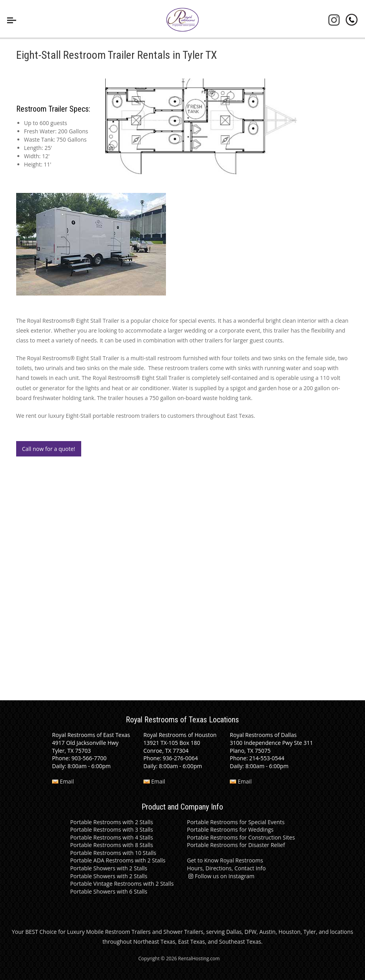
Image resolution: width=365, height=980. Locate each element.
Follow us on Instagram (221, 876)
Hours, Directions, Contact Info (226, 868)
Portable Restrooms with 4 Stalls (112, 837)
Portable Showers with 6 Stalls (109, 891)
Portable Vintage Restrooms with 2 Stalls (122, 884)
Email (63, 781)
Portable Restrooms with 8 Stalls (112, 845)
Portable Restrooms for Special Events (236, 822)
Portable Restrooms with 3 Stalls (112, 829)
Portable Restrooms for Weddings (230, 829)
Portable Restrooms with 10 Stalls (113, 853)
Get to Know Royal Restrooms (225, 860)
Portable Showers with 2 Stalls (109, 868)
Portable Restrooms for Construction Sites (241, 837)
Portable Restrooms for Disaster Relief (236, 845)
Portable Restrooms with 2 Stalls (112, 822)
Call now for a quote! (49, 449)
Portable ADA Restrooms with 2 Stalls (118, 860)
